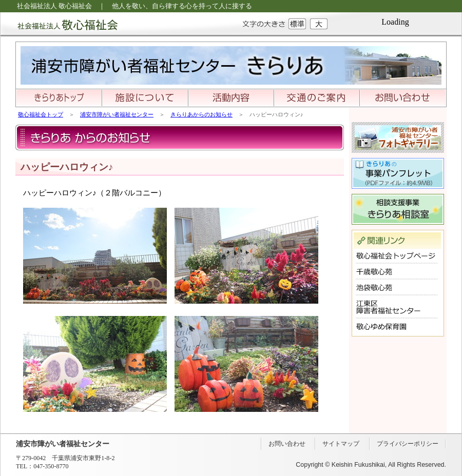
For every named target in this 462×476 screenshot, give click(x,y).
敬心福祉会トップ (41, 114)
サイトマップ (341, 444)
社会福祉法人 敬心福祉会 (59, 24)
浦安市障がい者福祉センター (117, 114)
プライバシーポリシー (408, 444)
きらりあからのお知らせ (201, 114)
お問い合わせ (287, 444)
